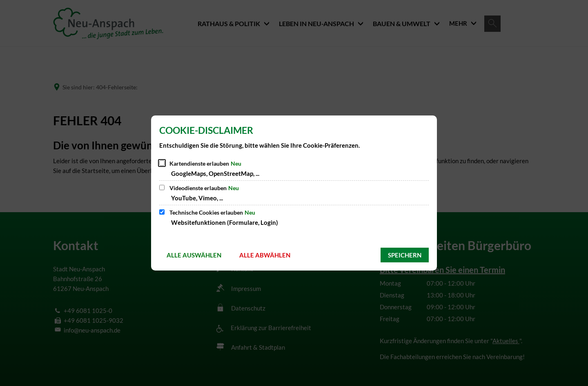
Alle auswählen (194, 255)
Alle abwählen (265, 255)
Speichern (405, 255)
